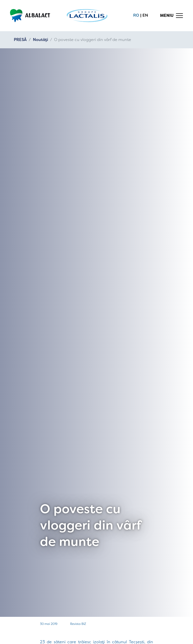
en (145, 15)
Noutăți (40, 40)
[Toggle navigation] (172, 16)
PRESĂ (20, 40)
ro (136, 15)
